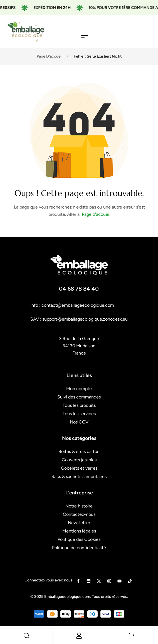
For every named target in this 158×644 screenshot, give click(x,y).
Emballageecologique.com (67, 597)
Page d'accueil (50, 56)
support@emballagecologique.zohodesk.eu (85, 319)
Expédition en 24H (60, 8)
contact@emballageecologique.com (78, 305)
